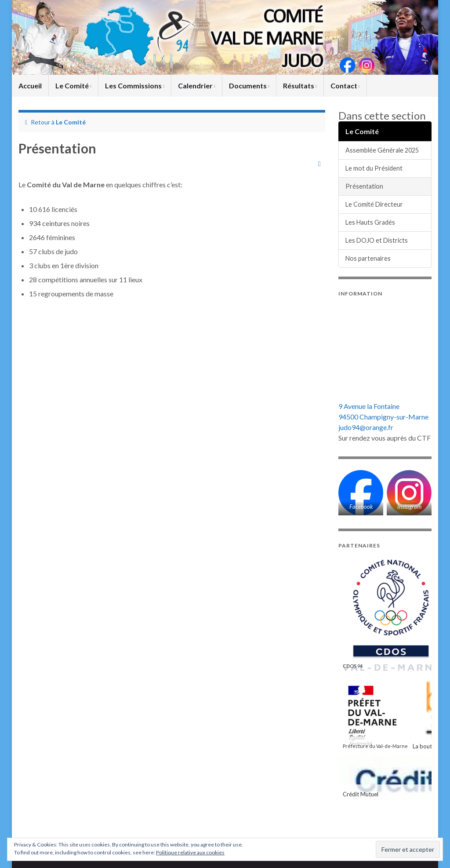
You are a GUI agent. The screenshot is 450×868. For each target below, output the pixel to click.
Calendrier (197, 86)
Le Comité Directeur (374, 204)
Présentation (364, 186)
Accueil (30, 86)
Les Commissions (135, 86)
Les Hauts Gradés (370, 222)
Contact (345, 86)
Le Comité (73, 86)
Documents (249, 86)
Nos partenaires (368, 258)
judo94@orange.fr (366, 427)
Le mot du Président (374, 168)
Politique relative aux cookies (190, 852)
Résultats (300, 86)
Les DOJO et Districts (377, 240)
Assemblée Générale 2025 (382, 150)
